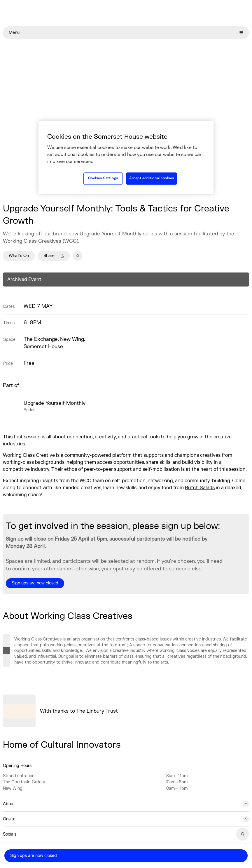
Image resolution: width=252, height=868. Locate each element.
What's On (19, 256)
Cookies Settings (103, 179)
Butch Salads (200, 488)
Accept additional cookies (152, 179)
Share (54, 256)
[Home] (126, 13)
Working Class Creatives (32, 241)
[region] (126, 157)
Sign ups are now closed (34, 856)
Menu (126, 33)
